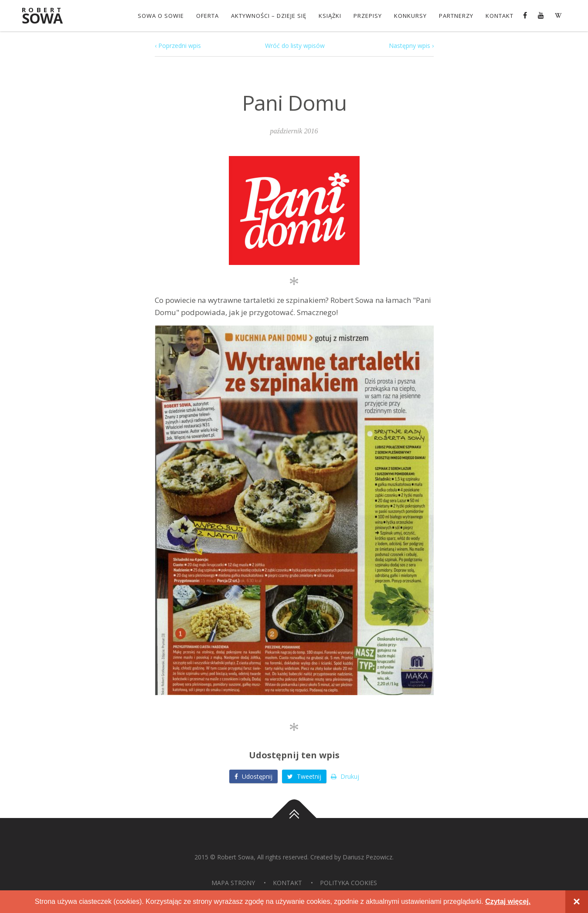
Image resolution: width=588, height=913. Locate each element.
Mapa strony (233, 883)
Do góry (294, 818)
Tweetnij (304, 776)
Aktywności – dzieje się (269, 16)
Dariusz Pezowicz (367, 857)
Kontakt (500, 16)
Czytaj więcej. (508, 901)
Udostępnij (253, 776)
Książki (330, 16)
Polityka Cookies (348, 883)
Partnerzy (456, 16)
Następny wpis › (411, 46)
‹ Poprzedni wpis (178, 46)
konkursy (410, 16)
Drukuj (345, 776)
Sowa (48, 16)
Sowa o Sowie (161, 16)
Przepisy (368, 16)
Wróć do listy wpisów (295, 46)
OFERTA (207, 16)
